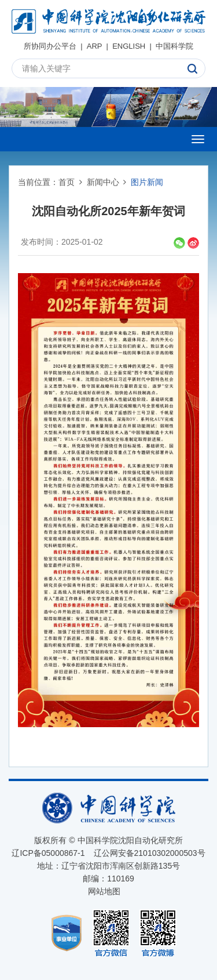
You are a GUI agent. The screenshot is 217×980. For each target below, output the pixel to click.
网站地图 (104, 891)
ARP (95, 46)
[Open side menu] (198, 139)
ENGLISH (129, 46)
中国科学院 (174, 46)
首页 (67, 182)
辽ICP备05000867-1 (48, 853)
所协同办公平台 (50, 46)
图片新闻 (147, 182)
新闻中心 (103, 182)
